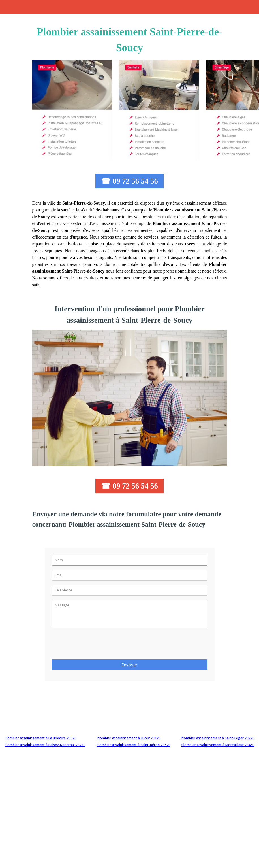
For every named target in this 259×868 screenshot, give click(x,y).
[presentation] (95, 646)
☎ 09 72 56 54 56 (129, 181)
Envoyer (129, 665)
